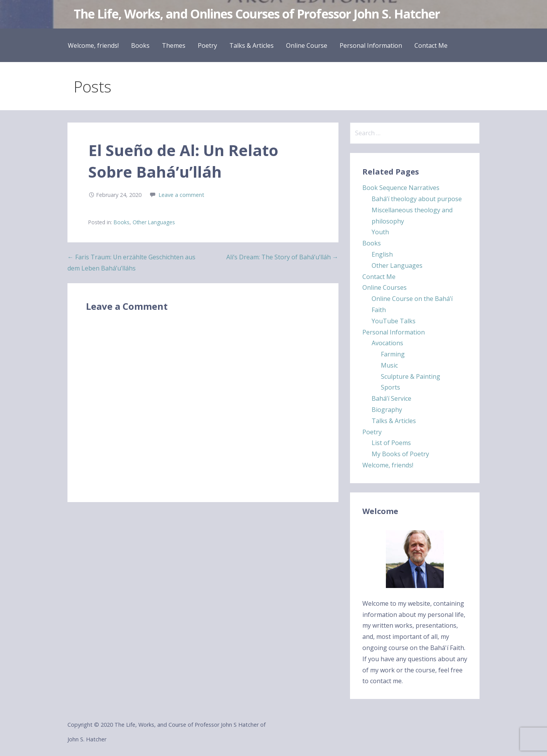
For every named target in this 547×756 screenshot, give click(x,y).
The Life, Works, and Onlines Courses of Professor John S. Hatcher (257, 14)
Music (389, 365)
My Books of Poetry (400, 454)
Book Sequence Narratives (401, 188)
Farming (393, 354)
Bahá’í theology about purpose (417, 199)
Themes (174, 45)
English (382, 254)
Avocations (387, 343)
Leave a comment (181, 195)
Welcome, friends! (93, 45)
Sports (390, 387)
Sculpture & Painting (411, 376)
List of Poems (391, 443)
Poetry (207, 45)
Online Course (307, 45)
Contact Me (431, 45)
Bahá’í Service (391, 398)
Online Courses (385, 287)
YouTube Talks (394, 321)
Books (140, 45)
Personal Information (371, 45)
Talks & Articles (252, 45)
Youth (380, 232)
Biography (387, 410)
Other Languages (154, 222)
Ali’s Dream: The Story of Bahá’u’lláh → (282, 257)
